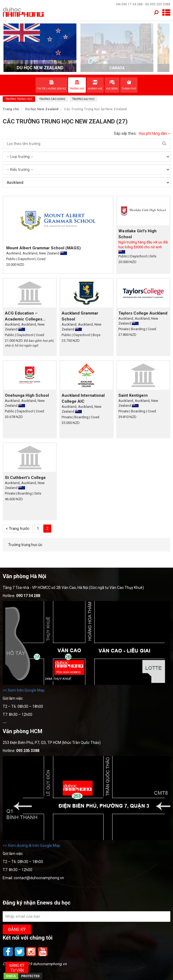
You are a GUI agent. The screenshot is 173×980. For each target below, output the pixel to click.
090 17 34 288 (132, 4)
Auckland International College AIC (83, 398)
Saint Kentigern (133, 395)
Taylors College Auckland (143, 313)
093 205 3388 (160, 4)
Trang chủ (11, 109)
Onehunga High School (27, 395)
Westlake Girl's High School (137, 234)
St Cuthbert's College (25, 478)
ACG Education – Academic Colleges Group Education (24, 316)
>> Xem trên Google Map (24, 690)
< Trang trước (18, 529)
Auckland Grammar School (80, 316)
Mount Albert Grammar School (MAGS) (43, 248)
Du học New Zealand (42, 109)
